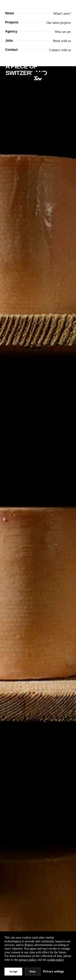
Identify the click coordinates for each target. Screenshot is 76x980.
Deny (33, 971)
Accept (13, 971)
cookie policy (55, 960)
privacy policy (28, 960)
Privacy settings (54, 971)
